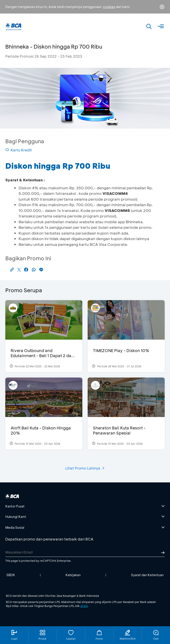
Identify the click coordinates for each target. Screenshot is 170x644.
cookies (109, 7)
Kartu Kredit (19, 150)
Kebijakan (73, 575)
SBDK (11, 575)
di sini (84, 606)
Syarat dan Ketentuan (147, 575)
